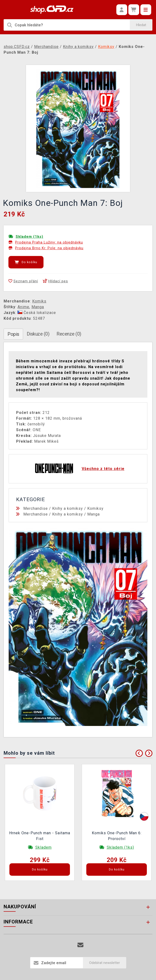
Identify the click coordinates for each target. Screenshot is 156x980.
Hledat (141, 25)
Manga (38, 307)
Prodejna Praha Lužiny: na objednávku (49, 242)
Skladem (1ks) (29, 237)
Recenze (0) (69, 334)
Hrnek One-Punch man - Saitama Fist (40, 836)
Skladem (44, 847)
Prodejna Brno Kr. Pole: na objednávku (49, 248)
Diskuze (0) (38, 334)
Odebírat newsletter (105, 963)
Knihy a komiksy (68, 508)
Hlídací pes (55, 281)
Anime (23, 307)
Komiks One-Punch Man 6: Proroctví (117, 836)
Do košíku (26, 262)
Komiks (39, 301)
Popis (13, 334)
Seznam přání (23, 281)
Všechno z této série (103, 469)
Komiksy (95, 508)
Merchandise (36, 508)
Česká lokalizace (37, 313)
